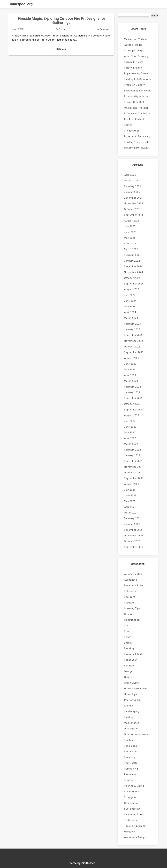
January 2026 (132, 192)
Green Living (131, 683)
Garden (128, 677)
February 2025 (133, 255)
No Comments (103, 29)
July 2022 (130, 421)
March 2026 (131, 181)
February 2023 (133, 387)
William (62, 29)
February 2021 (133, 518)
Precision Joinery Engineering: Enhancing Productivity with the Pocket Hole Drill (138, 93)
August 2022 (132, 415)
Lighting (129, 717)
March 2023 (131, 381)
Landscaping (132, 711)
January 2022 (132, 455)
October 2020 (132, 541)
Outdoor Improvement (137, 734)
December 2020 (133, 530)
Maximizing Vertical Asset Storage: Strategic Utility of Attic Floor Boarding (136, 48)
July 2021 (130, 490)
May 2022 (130, 433)
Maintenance (132, 723)
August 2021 (132, 484)
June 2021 (130, 496)
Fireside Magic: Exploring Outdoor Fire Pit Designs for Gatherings (61, 21)
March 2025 (131, 249)
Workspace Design (135, 837)
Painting (129, 740)
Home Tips (131, 694)
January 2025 (132, 261)
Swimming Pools (134, 815)
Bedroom (130, 597)
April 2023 (130, 375)
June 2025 (130, 232)
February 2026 (133, 186)
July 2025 (130, 226)
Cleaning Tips (132, 608)
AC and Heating (133, 574)
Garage (128, 671)
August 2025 (132, 221)
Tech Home (131, 820)
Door (127, 631)
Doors (128, 637)
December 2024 (133, 266)
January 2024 (132, 329)
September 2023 (134, 352)
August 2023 (132, 358)
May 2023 (130, 370)
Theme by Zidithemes (82, 863)
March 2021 (131, 513)
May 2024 (130, 307)
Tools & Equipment (135, 826)
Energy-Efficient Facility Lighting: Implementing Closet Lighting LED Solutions (137, 71)
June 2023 (130, 364)
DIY (126, 626)
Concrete (130, 614)
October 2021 (132, 473)
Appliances (131, 580)
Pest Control (132, 752)
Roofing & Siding (134, 786)
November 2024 (133, 272)
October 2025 (132, 209)
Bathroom (130, 591)
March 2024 (131, 318)
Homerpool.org (20, 4)
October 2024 (132, 278)
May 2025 (130, 238)
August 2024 (132, 289)
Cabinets (129, 603)
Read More (61, 49)
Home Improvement (136, 689)
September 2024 (134, 284)
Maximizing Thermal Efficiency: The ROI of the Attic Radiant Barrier (137, 116)
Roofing (129, 780)
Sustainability (132, 809)
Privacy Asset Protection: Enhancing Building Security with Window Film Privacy (137, 139)
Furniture (129, 666)
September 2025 (134, 215)
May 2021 (130, 501)
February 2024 (133, 324)
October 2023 (132, 347)
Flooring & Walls (134, 654)
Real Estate (131, 763)
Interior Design (133, 700)
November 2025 (133, 204)
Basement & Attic (135, 585)
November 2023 (133, 341)
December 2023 (133, 335)
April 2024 (130, 312)
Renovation (131, 774)
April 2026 (130, 175)
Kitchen (129, 706)
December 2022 (133, 398)
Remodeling (131, 769)
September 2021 (134, 478)
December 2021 (133, 461)
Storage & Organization (132, 800)
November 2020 (133, 536)
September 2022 (134, 410)
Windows (129, 832)
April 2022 (130, 438)
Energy (128, 643)
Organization (132, 729)
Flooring (129, 648)
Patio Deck (130, 746)
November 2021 (133, 467)
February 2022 (133, 450)
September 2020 (134, 547)
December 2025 (133, 198)
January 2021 (132, 524)
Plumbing (129, 757)
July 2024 (130, 295)
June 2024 (130, 301)
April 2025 (130, 244)
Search (154, 15)
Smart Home (132, 792)
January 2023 (132, 392)
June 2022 (130, 427)
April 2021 (130, 507)
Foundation (131, 660)
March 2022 (131, 444)
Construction (132, 620)
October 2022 (132, 404)
